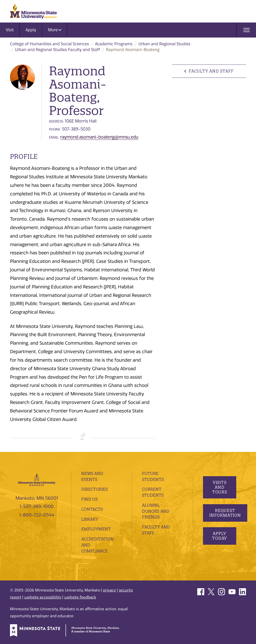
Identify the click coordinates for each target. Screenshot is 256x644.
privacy (109, 590)
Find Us (89, 499)
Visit (10, 30)
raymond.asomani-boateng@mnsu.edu (99, 137)
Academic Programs (114, 44)
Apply (31, 30)
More (55, 30)
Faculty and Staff (211, 71)
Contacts (92, 509)
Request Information (225, 513)
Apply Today (219, 536)
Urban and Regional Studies (164, 44)
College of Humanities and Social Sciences (49, 44)
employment (96, 529)
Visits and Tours (219, 487)
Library (90, 519)
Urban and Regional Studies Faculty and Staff (57, 50)
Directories (94, 489)
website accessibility (43, 597)
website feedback (80, 597)
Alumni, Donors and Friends (156, 511)
